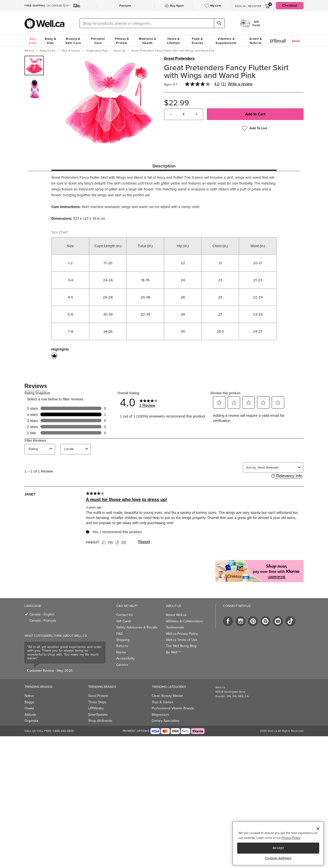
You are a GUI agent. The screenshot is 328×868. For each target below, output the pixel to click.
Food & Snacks (197, 41)
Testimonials (175, 627)
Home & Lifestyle (174, 41)
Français (125, 6)
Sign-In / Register (248, 6)
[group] (34, 66)
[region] (278, 843)
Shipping (123, 640)
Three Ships (97, 702)
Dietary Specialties (166, 721)
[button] (171, 114)
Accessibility (126, 658)
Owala (29, 708)
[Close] (318, 829)
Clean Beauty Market (167, 696)
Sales (296, 41)
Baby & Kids (50, 41)
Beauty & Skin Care (73, 41)
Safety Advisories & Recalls (137, 627)
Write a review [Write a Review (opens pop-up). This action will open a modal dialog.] (240, 84)
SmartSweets (98, 715)
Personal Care (98, 41)
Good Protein (98, 696)
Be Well (173, 652)
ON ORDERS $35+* (48, 6)
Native (29, 696)
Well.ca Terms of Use (182, 640)
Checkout (290, 5)
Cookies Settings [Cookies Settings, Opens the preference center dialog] (278, 858)
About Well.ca (176, 615)
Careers (122, 665)
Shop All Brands (100, 721)
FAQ (119, 634)
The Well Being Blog (181, 646)
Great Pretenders (179, 58)
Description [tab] (164, 166)
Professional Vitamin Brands (173, 708)
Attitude (30, 715)
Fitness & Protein (122, 41)
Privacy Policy (291, 838)
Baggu (29, 702)
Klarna (121, 652)
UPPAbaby (96, 708)
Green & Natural (256, 41)
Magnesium (160, 715)
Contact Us (125, 615)
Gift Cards (124, 621)
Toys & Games (163, 702)
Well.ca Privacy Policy (182, 634)
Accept (278, 848)
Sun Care (33, 41)
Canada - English (42, 614)
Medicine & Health (147, 41)
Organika (31, 721)
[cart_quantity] (184, 114)
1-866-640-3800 (63, 731)
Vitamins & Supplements (226, 41)
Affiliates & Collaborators (184, 621)
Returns (122, 646)
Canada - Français (43, 621)
